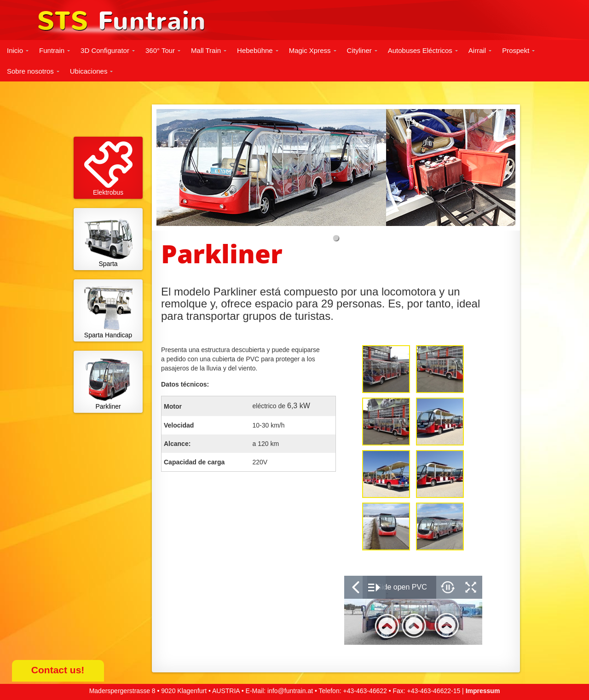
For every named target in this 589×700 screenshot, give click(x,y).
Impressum (483, 691)
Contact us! (58, 670)
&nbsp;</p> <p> (413, 610)
